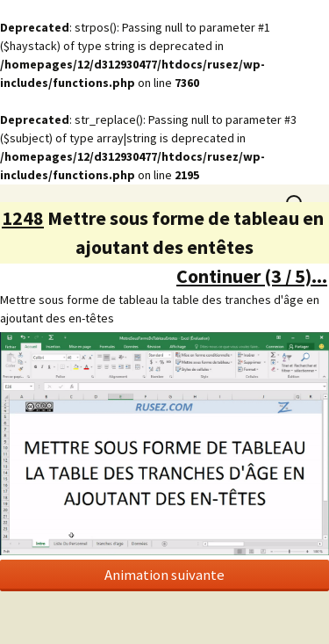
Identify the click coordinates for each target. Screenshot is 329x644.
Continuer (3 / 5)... (252, 276)
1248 (23, 218)
